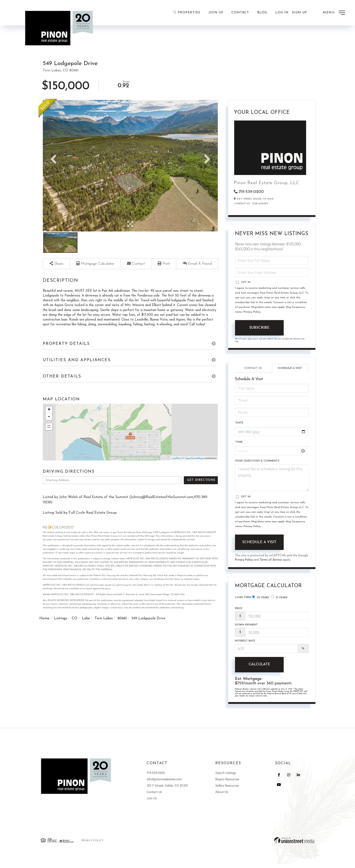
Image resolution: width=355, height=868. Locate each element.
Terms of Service (271, 562)
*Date (239, 424)
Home (44, 627)
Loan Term (243, 599)
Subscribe (259, 328)
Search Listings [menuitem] (226, 776)
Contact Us (242, 204)
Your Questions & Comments (257, 463)
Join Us (152, 802)
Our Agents (260, 204)
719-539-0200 (251, 192)
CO (74, 627)
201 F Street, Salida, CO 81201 (167, 789)
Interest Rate (245, 644)
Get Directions (201, 488)
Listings (61, 627)
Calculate (259, 668)
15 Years (279, 599)
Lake (86, 627)
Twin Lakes (104, 627)
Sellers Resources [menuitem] (227, 789)
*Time (239, 444)
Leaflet (176, 467)
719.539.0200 (156, 776)
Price (239, 611)
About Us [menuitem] (222, 795)
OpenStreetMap (194, 467)
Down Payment (246, 627)
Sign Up (300, 13)
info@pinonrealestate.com (164, 783)
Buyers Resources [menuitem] (227, 783)
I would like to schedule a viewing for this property (272, 479)
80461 (122, 627)
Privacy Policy (252, 312)
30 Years (261, 599)
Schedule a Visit (290, 369)
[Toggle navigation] (334, 13)
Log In (282, 13)
